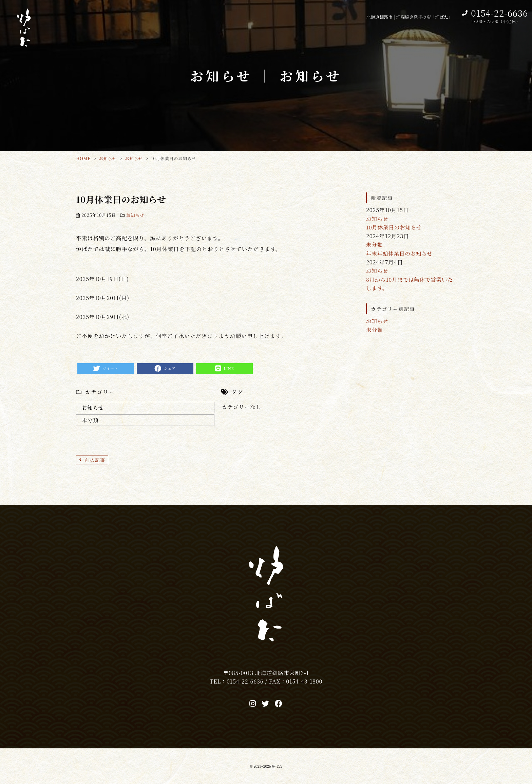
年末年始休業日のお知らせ (400, 253)
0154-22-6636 (499, 13)
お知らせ (135, 215)
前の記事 (95, 460)
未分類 (90, 420)
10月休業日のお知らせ (395, 227)
